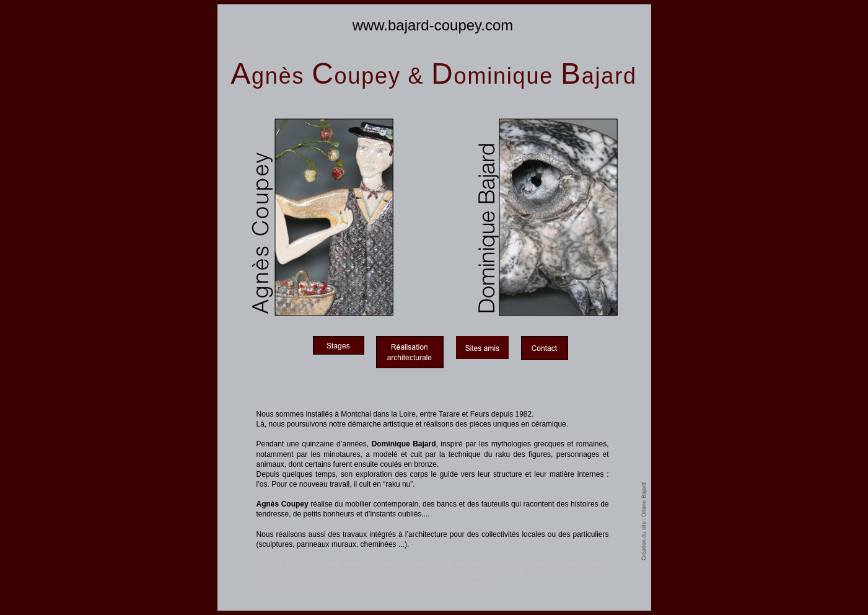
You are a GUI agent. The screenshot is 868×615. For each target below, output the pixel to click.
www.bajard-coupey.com (433, 25)
